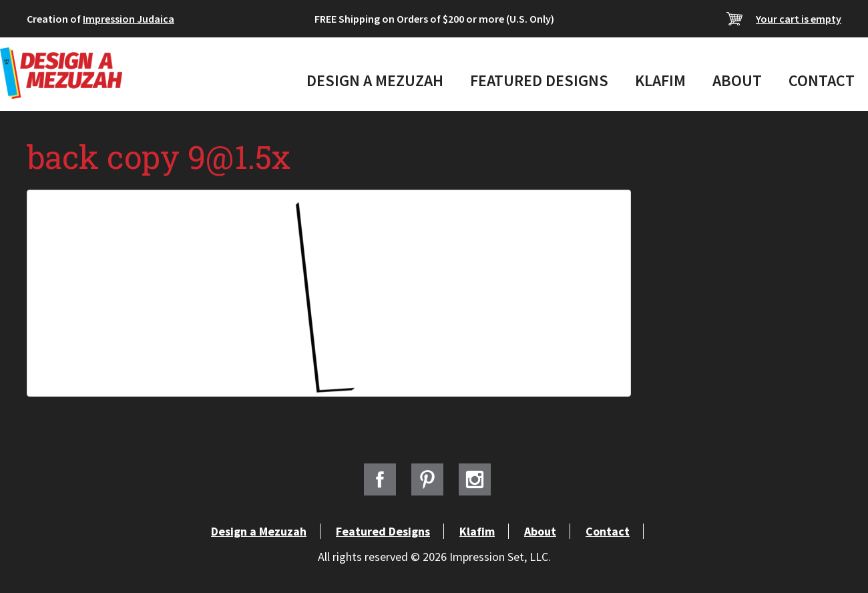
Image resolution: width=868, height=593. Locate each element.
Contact (822, 80)
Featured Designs (539, 80)
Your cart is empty (799, 19)
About (737, 80)
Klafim (660, 80)
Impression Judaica (129, 19)
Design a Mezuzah (375, 80)
